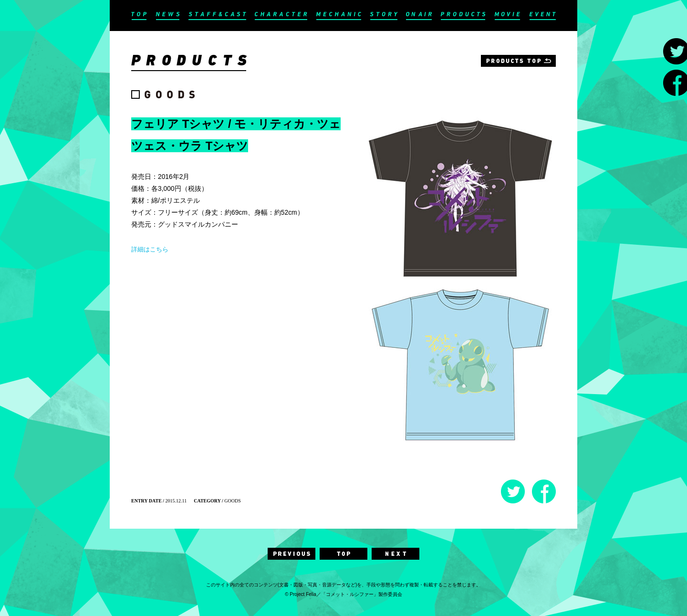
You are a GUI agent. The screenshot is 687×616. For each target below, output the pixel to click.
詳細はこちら (150, 249)
